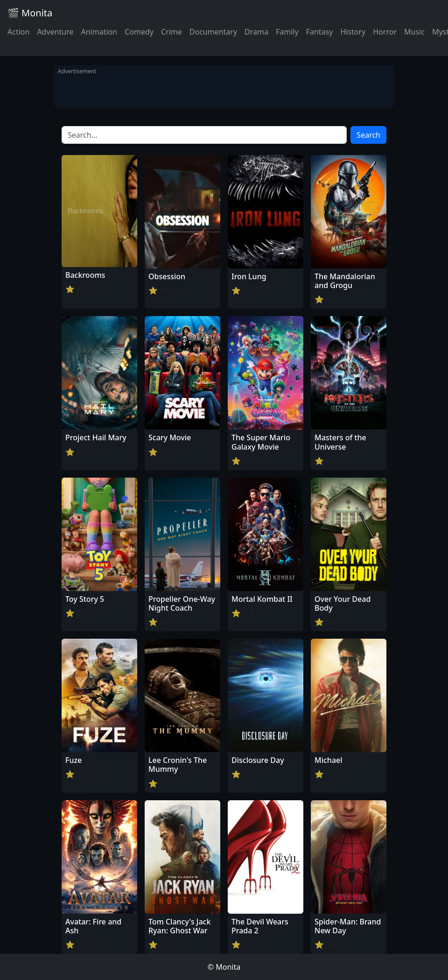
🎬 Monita (30, 13)
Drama (256, 32)
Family (287, 32)
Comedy (139, 32)
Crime (171, 32)
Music (414, 32)
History (353, 32)
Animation (99, 32)
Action (18, 32)
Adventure (55, 32)
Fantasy (320, 32)
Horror (385, 32)
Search (368, 135)
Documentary (213, 32)
